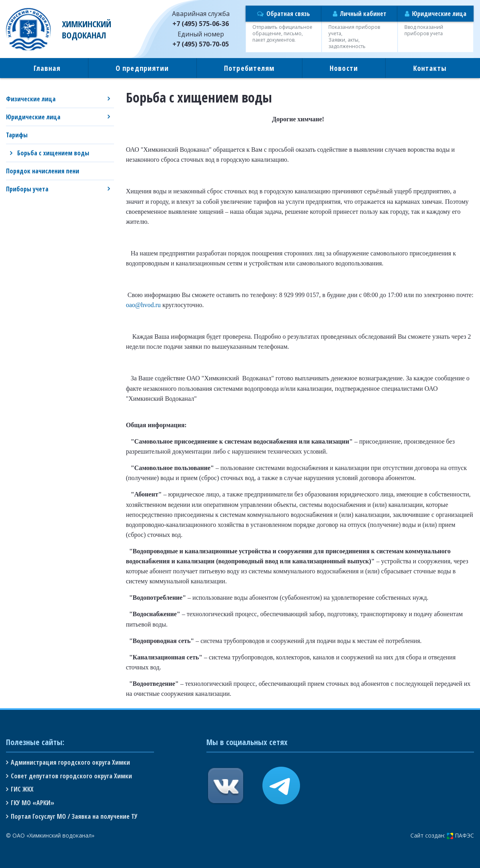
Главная (47, 68)
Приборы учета (27, 189)
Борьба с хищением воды (53, 153)
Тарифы (17, 135)
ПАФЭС (460, 835)
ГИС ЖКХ (22, 789)
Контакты (430, 68)
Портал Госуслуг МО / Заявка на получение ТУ (74, 816)
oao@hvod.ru (143, 305)
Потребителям (249, 68)
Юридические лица (33, 117)
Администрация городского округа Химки (70, 762)
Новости (344, 68)
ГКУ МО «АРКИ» (33, 803)
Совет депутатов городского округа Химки (71, 776)
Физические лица (31, 99)
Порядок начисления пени (43, 171)
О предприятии (142, 68)
